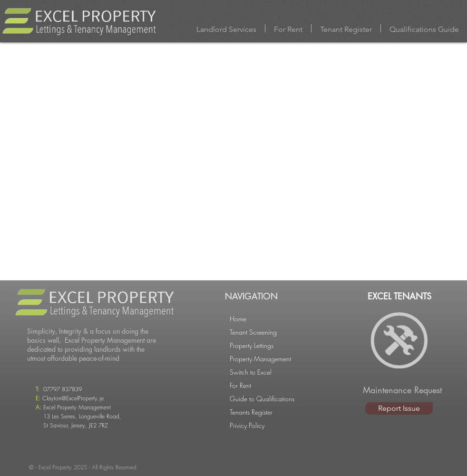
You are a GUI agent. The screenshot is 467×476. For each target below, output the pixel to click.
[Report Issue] (399, 408)
